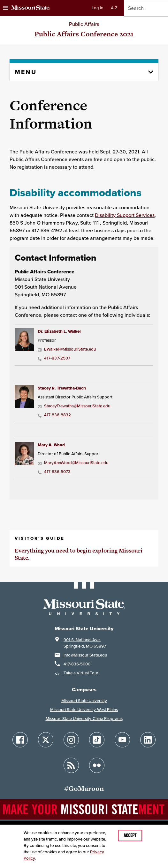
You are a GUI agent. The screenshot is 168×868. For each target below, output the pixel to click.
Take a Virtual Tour (81, 673)
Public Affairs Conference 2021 (84, 34)
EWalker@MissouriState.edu (67, 349)
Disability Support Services (125, 215)
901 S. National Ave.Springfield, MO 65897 (85, 643)
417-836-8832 (54, 415)
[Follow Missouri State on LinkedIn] (148, 740)
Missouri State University (84, 701)
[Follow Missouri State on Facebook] (20, 740)
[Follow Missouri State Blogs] (71, 765)
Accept (130, 835)
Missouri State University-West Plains (84, 710)
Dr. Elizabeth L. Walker (59, 331)
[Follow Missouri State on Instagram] (71, 740)
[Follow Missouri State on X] (46, 740)
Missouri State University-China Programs (84, 719)
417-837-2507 (54, 358)
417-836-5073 (54, 472)
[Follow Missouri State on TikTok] (97, 740)
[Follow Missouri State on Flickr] (97, 765)
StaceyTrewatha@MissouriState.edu (74, 406)
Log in (97, 8)
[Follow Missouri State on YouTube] (122, 740)
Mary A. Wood (51, 445)
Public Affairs (84, 24)
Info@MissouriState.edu (85, 655)
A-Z (114, 8)
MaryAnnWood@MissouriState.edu (73, 463)
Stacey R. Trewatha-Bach (62, 388)
